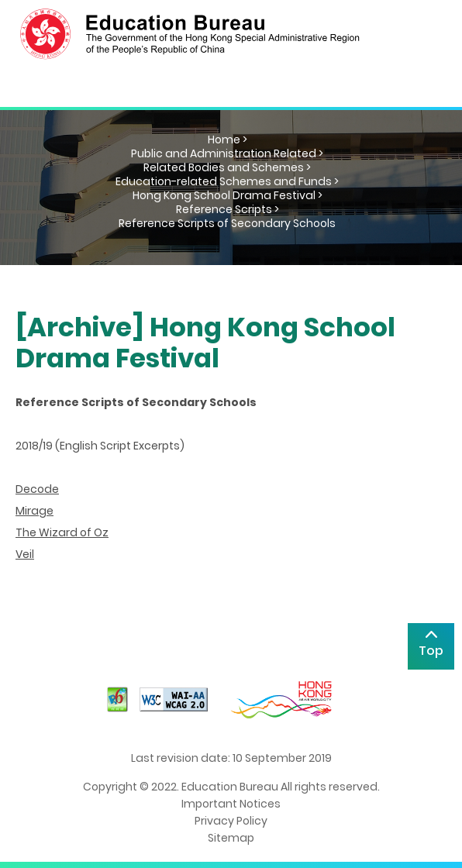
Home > (228, 139)
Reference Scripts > (228, 209)
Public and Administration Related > (227, 153)
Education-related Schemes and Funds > (227, 181)
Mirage (34, 511)
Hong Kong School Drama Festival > (228, 195)
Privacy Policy (231, 821)
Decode (37, 489)
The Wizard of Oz (62, 532)
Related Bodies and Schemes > (227, 167)
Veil (25, 554)
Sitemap (231, 838)
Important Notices (231, 804)
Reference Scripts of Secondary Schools (227, 223)
